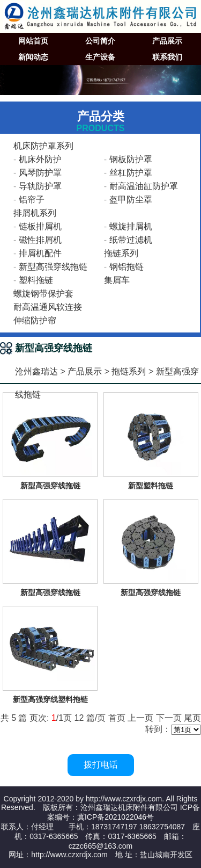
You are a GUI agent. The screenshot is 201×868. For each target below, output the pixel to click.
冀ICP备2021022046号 (116, 817)
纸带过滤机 (131, 240)
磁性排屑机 (40, 240)
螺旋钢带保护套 (43, 294)
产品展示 (167, 41)
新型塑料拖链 (151, 486)
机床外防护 (40, 159)
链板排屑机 (40, 226)
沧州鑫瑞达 (36, 371)
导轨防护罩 (40, 186)
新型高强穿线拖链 (53, 267)
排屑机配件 (40, 253)
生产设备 (100, 57)
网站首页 (33, 41)
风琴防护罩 (40, 173)
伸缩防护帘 (35, 320)
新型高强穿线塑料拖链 (50, 699)
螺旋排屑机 (131, 226)
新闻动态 (33, 57)
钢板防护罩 (131, 159)
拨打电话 (101, 765)
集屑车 (117, 280)
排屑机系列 (35, 213)
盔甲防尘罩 (131, 200)
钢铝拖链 (126, 267)
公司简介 (100, 41)
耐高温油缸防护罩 (144, 186)
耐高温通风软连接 (48, 307)
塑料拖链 (36, 280)
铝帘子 (32, 200)
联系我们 (167, 57)
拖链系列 (121, 253)
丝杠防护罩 (131, 173)
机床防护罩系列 (43, 146)
